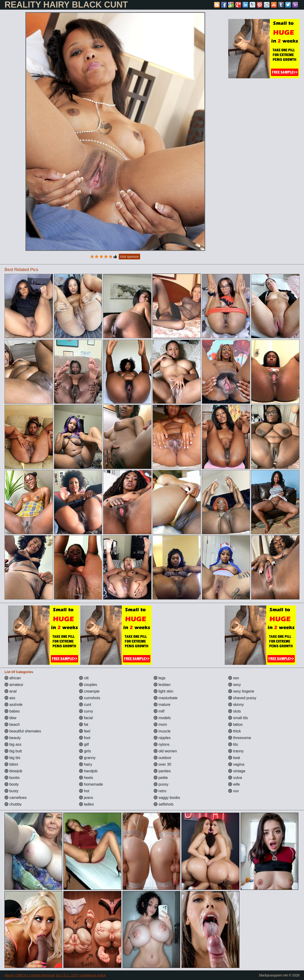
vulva (235, 778)
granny (87, 758)
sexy (235, 685)
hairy (86, 764)
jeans (86, 798)
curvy (86, 711)
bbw (10, 718)
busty (12, 791)
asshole (14, 705)
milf (159, 711)
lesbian (162, 685)
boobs (12, 778)
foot (85, 738)
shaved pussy (242, 698)
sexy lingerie (241, 691)
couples (88, 685)
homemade (91, 784)
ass (10, 698)
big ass (13, 744)
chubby (13, 804)
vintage (237, 771)
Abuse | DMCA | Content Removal (30, 975)
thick (235, 731)
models (162, 718)
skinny (236, 705)
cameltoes (16, 798)
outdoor (163, 758)
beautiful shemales (23, 731)
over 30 (162, 764)
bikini (11, 764)
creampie (89, 691)
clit (84, 678)
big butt (13, 751)
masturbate (166, 698)
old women (165, 751)
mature (162, 705)
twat (234, 758)
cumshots (90, 698)
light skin (164, 691)
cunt (85, 705)
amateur (14, 685)
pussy (161, 784)
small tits (238, 718)
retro (160, 791)
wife (234, 784)
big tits (12, 758)
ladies (86, 804)
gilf (84, 744)
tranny (236, 751)
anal (11, 691)
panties (162, 771)
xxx (233, 791)
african (13, 678)
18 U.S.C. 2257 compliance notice (81, 975)
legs (160, 678)
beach (12, 724)
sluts (235, 711)
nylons (162, 744)
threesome (240, 738)
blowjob (13, 771)
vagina (236, 764)
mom (160, 724)
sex (234, 678)
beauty (13, 738)
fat (84, 724)
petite (161, 778)
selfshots (164, 804)
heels (86, 778)
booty (12, 784)
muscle (162, 731)
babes (12, 711)
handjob (88, 771)
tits (233, 744)
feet (85, 731)
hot (84, 791)
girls (85, 751)
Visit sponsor (129, 257)
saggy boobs (167, 798)
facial (86, 718)
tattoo (235, 724)
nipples (162, 738)
